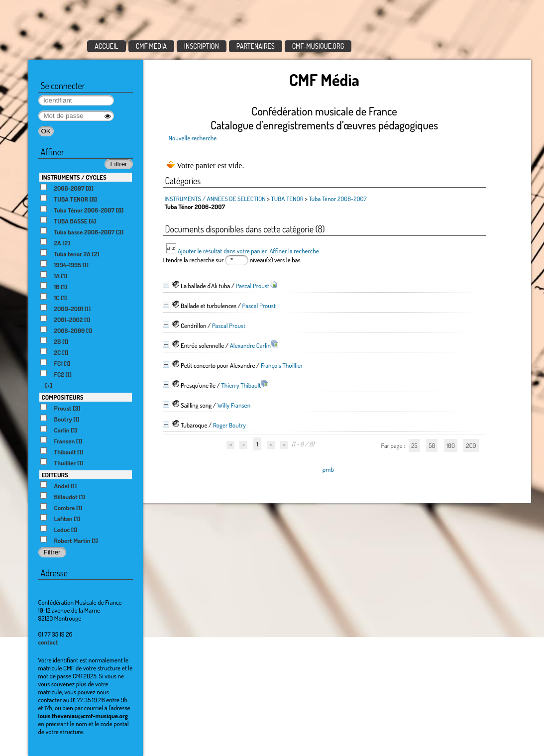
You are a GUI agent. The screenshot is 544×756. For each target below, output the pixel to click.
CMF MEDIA (151, 46)
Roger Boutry (229, 425)
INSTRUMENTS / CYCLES (74, 177)
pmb (328, 469)
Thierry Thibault (241, 385)
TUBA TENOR (287, 199)
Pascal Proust (253, 286)
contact (48, 642)
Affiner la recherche (294, 251)
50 (432, 445)
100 (451, 445)
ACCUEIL (107, 46)
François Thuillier (282, 365)
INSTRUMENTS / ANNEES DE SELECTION (215, 199)
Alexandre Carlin (250, 345)
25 (414, 445)
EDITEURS (55, 475)
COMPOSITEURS (63, 397)
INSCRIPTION (202, 46)
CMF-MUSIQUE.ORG (318, 46)
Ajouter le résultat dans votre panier (222, 251)
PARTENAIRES (256, 46)
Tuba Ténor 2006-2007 (337, 199)
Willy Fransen (234, 405)
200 (471, 445)
